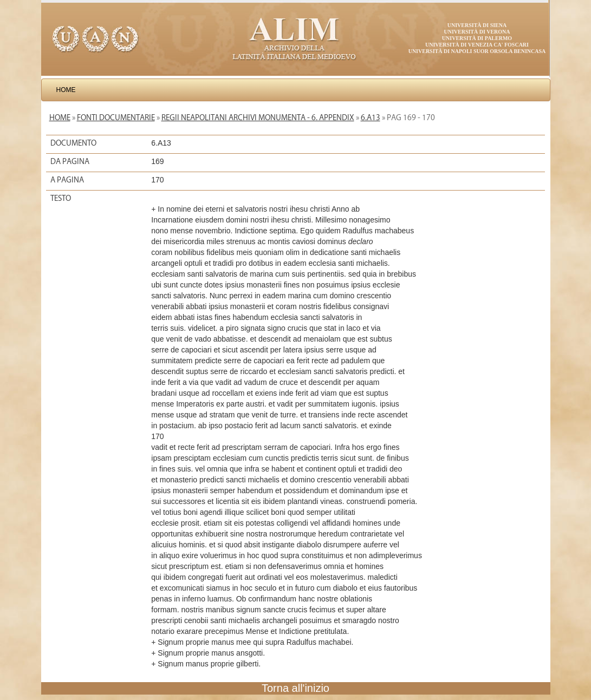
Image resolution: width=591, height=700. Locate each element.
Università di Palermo (477, 38)
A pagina (67, 180)
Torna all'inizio (295, 688)
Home (66, 90)
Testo (61, 198)
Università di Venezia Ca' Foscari (477, 45)
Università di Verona (477, 32)
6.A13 (371, 117)
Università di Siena (477, 25)
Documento (73, 143)
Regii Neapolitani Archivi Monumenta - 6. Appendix (258, 117)
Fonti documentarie (116, 117)
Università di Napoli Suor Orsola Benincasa (477, 51)
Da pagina (70, 161)
